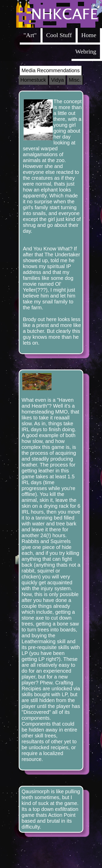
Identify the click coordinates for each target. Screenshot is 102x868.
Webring (86, 51)
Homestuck (33, 80)
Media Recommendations (51, 70)
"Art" (30, 35)
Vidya (57, 80)
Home (89, 35)
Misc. (75, 80)
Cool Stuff (59, 35)
